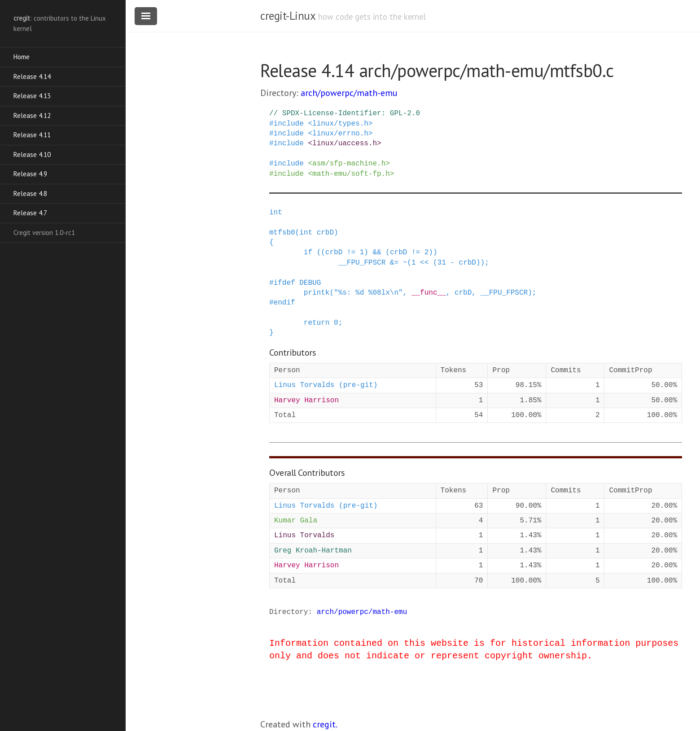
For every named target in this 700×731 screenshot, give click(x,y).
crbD (325, 233)
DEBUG (310, 283)
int (276, 213)
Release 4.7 (30, 213)
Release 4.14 (32, 76)
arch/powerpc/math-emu (349, 93)
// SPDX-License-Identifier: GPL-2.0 (345, 113)
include (289, 124)
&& (377, 252)
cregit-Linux (288, 16)
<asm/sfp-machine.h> (349, 164)
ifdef (284, 283)
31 (442, 263)
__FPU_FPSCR (362, 263)
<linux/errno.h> (340, 134)
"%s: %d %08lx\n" (368, 293)
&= (394, 263)
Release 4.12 (32, 115)
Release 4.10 (32, 154)
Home (22, 57)
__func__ (429, 293)
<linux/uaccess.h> (344, 144)
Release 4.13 (32, 96)
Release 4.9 (30, 174)
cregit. (325, 724)
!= (351, 252)
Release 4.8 (30, 194)
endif (284, 303)
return (317, 323)
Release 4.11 (32, 135)
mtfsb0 (282, 233)
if (308, 252)
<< (424, 263)
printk (317, 293)
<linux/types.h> (340, 124)
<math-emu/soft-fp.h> (351, 174)
